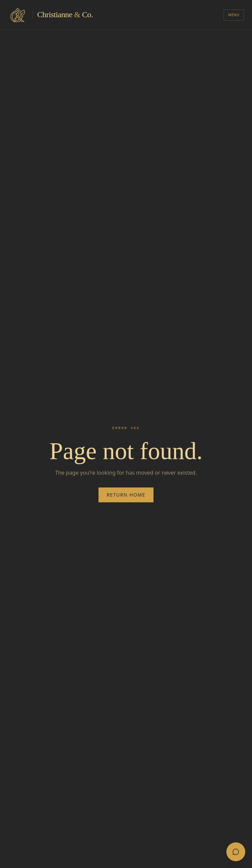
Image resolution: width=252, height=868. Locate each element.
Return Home (126, 495)
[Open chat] (236, 852)
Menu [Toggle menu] (234, 15)
